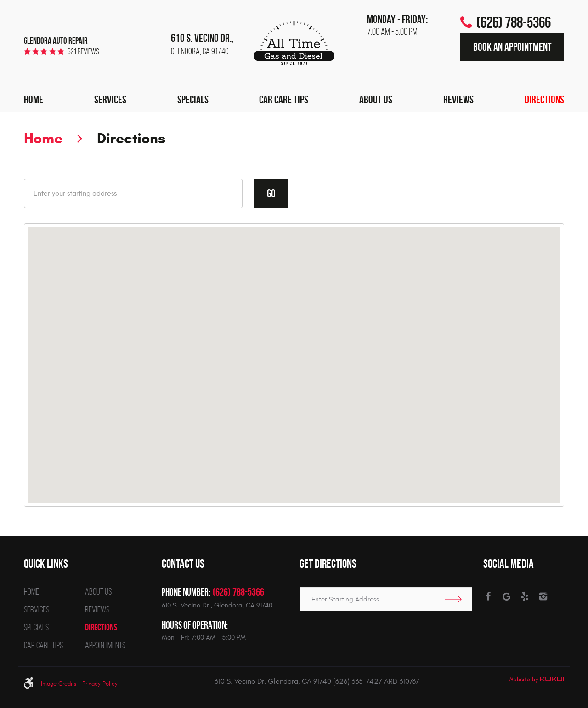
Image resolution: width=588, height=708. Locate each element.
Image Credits (59, 684)
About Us (376, 100)
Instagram (543, 596)
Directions (544, 100)
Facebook (488, 596)
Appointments (105, 645)
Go (271, 193)
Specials (193, 100)
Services (110, 100)
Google (506, 596)
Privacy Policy (100, 684)
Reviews (458, 100)
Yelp (525, 596)
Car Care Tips (284, 100)
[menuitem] (34, 100)
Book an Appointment (512, 47)
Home (34, 100)
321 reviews (83, 51)
